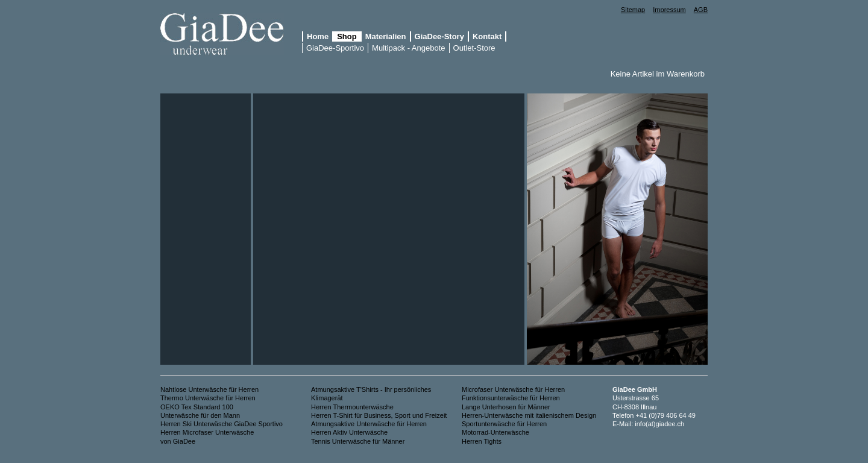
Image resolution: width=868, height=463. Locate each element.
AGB (701, 10)
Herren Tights (482, 441)
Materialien (386, 36)
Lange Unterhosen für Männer (506, 407)
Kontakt (487, 36)
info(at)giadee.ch (659, 424)
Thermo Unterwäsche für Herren (208, 398)
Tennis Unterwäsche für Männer (358, 441)
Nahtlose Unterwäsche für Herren (209, 389)
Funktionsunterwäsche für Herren (511, 398)
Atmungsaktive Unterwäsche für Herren (369, 424)
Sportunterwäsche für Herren (504, 424)
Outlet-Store (474, 48)
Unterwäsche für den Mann (200, 415)
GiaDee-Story (439, 36)
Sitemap (633, 10)
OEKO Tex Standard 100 (197, 407)
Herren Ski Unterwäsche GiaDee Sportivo (222, 424)
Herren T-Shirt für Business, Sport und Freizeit (379, 415)
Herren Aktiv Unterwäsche (349, 432)
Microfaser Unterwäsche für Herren (513, 389)
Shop (347, 36)
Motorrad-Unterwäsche (495, 432)
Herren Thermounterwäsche (353, 407)
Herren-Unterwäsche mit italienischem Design (529, 415)
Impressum (669, 10)
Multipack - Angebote (408, 48)
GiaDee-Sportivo (335, 48)
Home (318, 36)
